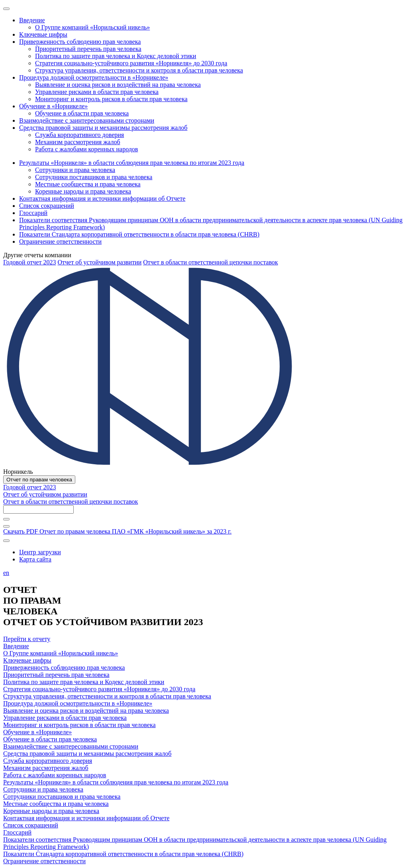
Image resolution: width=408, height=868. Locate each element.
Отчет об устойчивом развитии (99, 262)
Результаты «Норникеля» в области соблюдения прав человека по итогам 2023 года (116, 782)
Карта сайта (35, 559)
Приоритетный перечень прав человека (56, 675)
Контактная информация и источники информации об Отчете (86, 818)
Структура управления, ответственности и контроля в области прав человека (107, 696)
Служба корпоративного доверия (48, 761)
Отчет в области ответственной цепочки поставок (210, 262)
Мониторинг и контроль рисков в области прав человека (79, 725)
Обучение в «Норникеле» (37, 732)
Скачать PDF (117, 531)
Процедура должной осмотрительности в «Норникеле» (78, 703)
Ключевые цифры (27, 660)
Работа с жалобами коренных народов (55, 775)
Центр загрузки (40, 552)
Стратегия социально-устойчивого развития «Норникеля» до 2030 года (99, 689)
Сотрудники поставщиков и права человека (62, 797)
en (6, 573)
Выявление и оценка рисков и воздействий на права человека (86, 711)
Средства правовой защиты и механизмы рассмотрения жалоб (87, 754)
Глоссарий (17, 832)
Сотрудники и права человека (43, 789)
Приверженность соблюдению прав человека (64, 668)
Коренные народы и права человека (51, 811)
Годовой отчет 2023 (29, 262)
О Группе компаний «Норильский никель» (61, 653)
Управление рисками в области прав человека (65, 718)
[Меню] (6, 9)
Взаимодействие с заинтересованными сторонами (71, 746)
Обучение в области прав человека (50, 739)
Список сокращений (31, 825)
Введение (16, 646)
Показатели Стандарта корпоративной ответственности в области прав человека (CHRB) (123, 854)
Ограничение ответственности (44, 861)
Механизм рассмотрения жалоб (46, 768)
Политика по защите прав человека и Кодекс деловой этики (84, 682)
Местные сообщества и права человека (56, 804)
